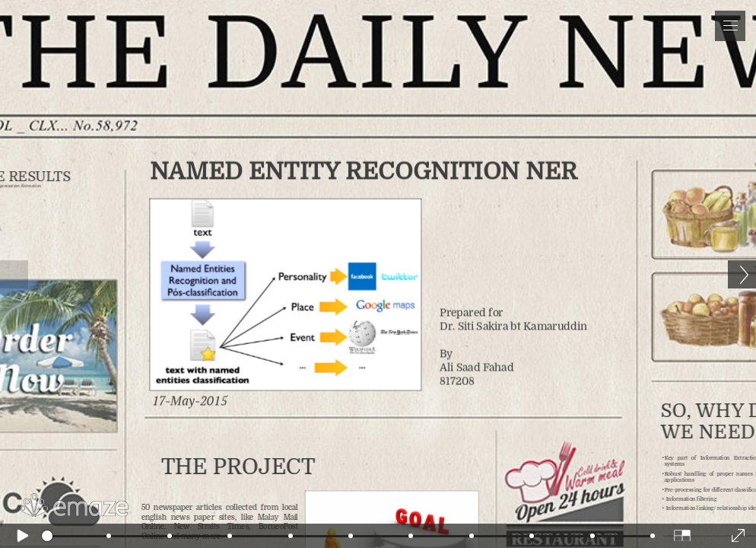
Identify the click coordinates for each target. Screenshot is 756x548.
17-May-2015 (211, 386)
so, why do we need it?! (688, 405)
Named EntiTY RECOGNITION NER (365, 183)
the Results (64, 188)
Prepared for (513, 339)
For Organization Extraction (55, 196)
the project (254, 445)
